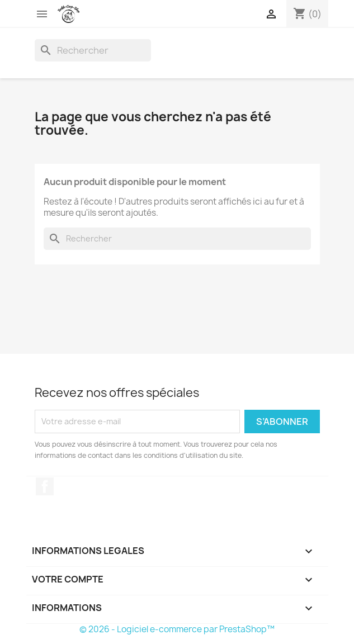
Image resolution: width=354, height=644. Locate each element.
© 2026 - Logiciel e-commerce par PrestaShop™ (177, 629)
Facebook (45, 486)
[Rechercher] (93, 50)
